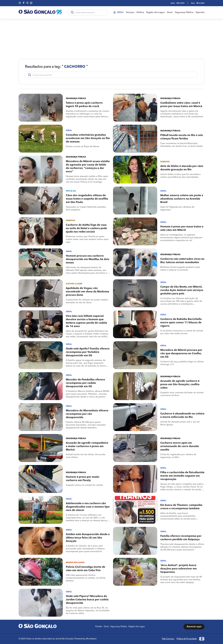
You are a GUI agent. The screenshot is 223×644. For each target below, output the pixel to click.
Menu (119, 12)
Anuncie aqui (194, 627)
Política (140, 12)
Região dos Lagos (155, 12)
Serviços (130, 12)
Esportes (200, 12)
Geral (170, 12)
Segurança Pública (184, 12)
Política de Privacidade (187, 639)
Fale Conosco (168, 639)
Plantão (99, 627)
